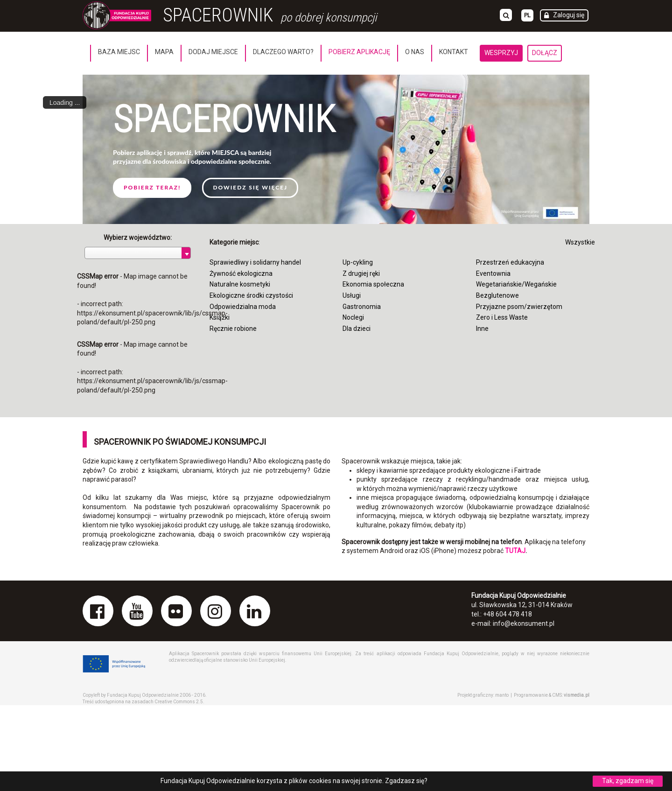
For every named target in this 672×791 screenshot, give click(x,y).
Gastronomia (362, 307)
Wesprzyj (501, 53)
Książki (220, 317)
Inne (482, 329)
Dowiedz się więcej (250, 187)
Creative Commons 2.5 (179, 702)
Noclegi (353, 317)
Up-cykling (358, 262)
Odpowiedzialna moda (243, 307)
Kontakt (454, 52)
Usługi (352, 295)
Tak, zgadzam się (628, 781)
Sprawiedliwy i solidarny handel (255, 262)
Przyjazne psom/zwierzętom (519, 307)
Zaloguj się (569, 15)
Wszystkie (580, 242)
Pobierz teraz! (152, 187)
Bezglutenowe (497, 295)
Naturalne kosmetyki (240, 284)
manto (502, 695)
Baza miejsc (119, 52)
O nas (415, 52)
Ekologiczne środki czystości (251, 295)
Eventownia (493, 273)
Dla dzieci (357, 329)
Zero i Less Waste (502, 317)
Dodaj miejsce (213, 52)
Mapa (164, 52)
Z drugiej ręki (361, 273)
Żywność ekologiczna (241, 273)
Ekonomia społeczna (373, 284)
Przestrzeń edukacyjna (510, 262)
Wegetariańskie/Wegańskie (516, 284)
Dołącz (545, 53)
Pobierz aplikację (359, 52)
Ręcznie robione (233, 329)
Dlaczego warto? (283, 52)
